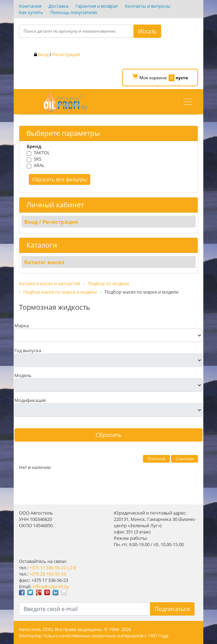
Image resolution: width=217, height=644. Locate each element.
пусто (182, 78)
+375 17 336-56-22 (48, 568)
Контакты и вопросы (148, 6)
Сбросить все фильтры (60, 179)
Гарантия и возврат (97, 6)
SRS (38, 159)
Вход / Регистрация (51, 222)
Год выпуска (28, 350)
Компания (30, 6)
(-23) (72, 568)
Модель (23, 375)
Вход (43, 54)
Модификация (30, 400)
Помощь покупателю (74, 12)
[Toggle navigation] (188, 102)
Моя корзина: (160, 78)
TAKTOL (42, 153)
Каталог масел (44, 262)
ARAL (39, 165)
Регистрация (66, 54)
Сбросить (108, 435)
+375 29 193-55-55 (48, 574)
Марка (22, 326)
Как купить (31, 12)
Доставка (58, 6)
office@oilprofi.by (51, 586)
